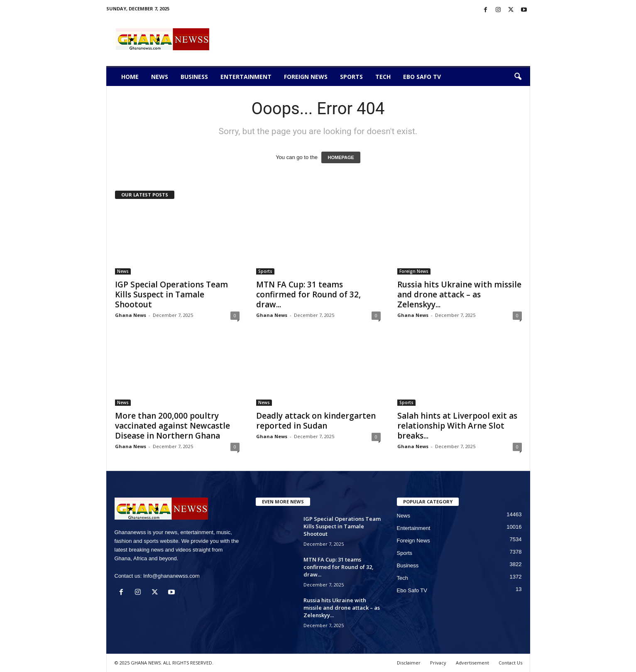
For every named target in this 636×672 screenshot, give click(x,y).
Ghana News (131, 315)
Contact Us (510, 663)
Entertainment (246, 77)
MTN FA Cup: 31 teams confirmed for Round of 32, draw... (308, 294)
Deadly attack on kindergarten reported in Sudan (316, 421)
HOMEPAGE (341, 157)
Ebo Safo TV (422, 77)
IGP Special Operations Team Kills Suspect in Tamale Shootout (171, 294)
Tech (383, 77)
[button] (518, 77)
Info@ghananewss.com (171, 576)
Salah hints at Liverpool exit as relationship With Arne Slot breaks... (457, 426)
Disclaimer (409, 663)
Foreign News (306, 77)
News (160, 77)
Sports (351, 77)
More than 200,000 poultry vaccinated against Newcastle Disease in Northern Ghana (172, 426)
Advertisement (472, 663)
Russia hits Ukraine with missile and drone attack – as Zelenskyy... (459, 294)
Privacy (438, 663)
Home (130, 77)
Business (194, 77)
